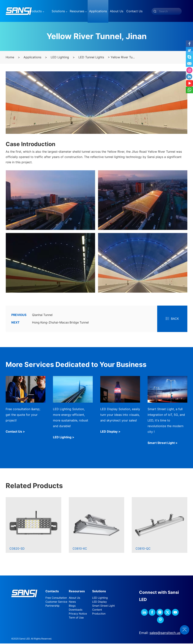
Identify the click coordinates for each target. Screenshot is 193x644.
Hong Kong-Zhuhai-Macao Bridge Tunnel (51, 323)
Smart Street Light (103, 606)
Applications (32, 58)
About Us (74, 598)
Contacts (52, 592)
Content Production (99, 612)
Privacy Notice (78, 614)
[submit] (155, 11)
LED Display (100, 602)
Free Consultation (56, 598)
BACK (172, 319)
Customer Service (56, 602)
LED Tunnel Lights (91, 58)
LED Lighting (60, 58)
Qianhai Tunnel (32, 316)
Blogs (72, 606)
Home (10, 58)
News (72, 602)
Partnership (52, 606)
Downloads (76, 610)
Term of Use (76, 618)
